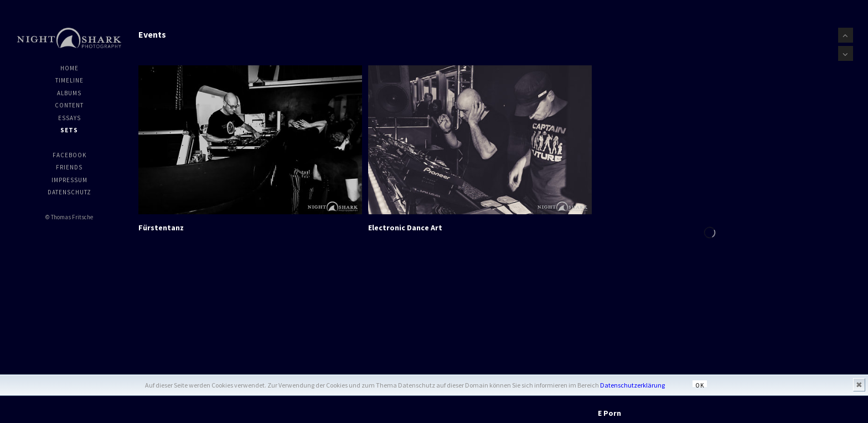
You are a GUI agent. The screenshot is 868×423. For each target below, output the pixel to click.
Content (69, 105)
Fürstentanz (161, 227)
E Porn (609, 412)
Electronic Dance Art (405, 227)
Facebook (69, 155)
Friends (69, 167)
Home (69, 68)
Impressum (69, 180)
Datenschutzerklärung (632, 385)
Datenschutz (69, 192)
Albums (69, 93)
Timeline (69, 80)
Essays (69, 118)
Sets (69, 130)
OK (700, 384)
